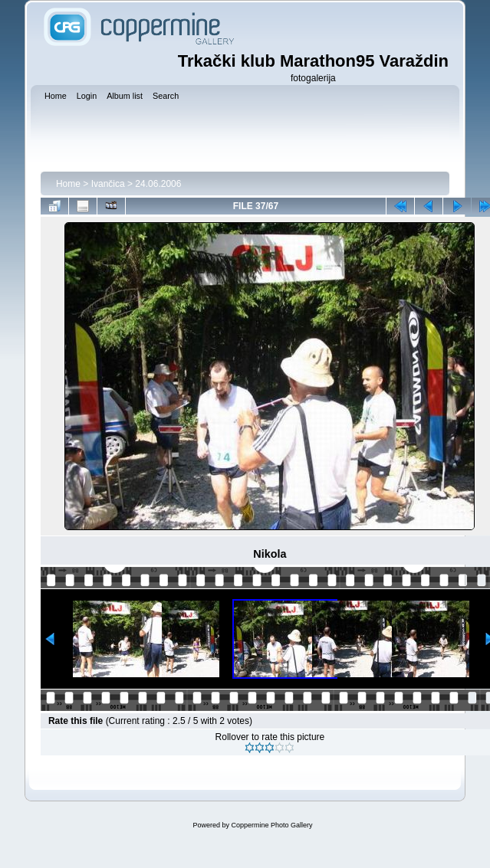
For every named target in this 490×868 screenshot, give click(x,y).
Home (68, 184)
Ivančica (108, 184)
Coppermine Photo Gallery (271, 825)
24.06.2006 (158, 184)
